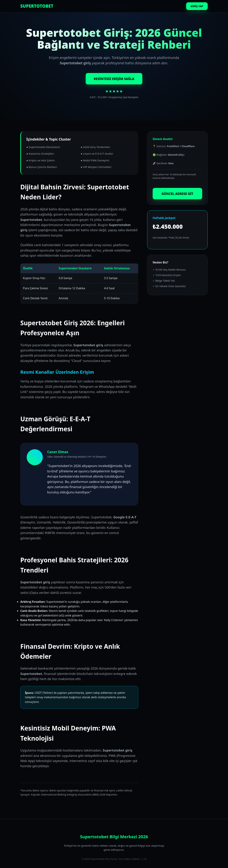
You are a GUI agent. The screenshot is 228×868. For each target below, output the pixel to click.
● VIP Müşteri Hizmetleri (96, 167)
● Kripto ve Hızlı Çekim (41, 160)
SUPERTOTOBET (37, 6)
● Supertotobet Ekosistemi (43, 147)
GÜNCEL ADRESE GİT (177, 194)
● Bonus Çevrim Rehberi (42, 167)
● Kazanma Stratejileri (40, 154)
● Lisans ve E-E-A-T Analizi (97, 154)
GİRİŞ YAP (197, 6)
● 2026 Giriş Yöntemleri (95, 147)
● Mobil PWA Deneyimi (95, 160)
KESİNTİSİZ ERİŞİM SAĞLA (114, 79)
